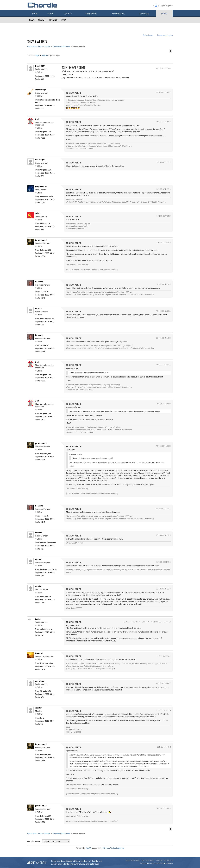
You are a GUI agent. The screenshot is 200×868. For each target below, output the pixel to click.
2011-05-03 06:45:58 (132, 622)
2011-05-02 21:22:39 (164, 508)
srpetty (38, 708)
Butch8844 (40, 66)
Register (53, 20)
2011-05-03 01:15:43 (164, 562)
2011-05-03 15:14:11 (164, 747)
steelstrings (41, 90)
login (37, 55)
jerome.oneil (41, 240)
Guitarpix (39, 653)
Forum (164, 14)
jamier (38, 619)
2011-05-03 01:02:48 (164, 535)
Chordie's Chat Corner (61, 46)
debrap (38, 308)
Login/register (166, 6)
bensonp (39, 282)
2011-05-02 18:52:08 (164, 338)
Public (91, 14)
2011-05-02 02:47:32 (164, 92)
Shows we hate (37, 41)
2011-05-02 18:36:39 (164, 311)
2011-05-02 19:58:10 (164, 403)
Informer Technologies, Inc (113, 848)
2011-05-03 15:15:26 (164, 808)
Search (42, 20)
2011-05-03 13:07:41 (164, 710)
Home (35, 14)
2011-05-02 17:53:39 (164, 243)
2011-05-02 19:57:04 (164, 365)
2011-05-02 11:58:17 (164, 162)
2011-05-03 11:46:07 (164, 656)
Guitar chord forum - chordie (39, 46)
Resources (144, 14)
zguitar (38, 586)
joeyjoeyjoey (41, 186)
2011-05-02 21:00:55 (164, 446)
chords (170, 863)
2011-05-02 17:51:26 (164, 216)
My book (118, 14)
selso (38, 213)
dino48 (38, 559)
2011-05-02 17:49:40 (164, 189)
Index (32, 20)
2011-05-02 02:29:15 (164, 69)
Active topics (148, 35)
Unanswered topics (165, 35)
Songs (51, 14)
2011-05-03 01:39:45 (164, 589)
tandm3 (39, 533)
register (45, 55)
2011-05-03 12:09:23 (164, 684)
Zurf (37, 119)
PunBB (88, 848)
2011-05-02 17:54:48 (164, 284)
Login (64, 20)
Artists (68, 14)
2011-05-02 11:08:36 (164, 122)
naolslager (40, 160)
